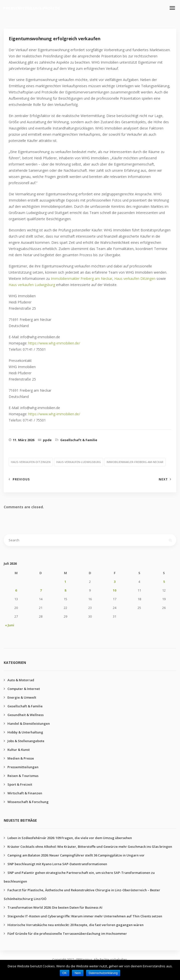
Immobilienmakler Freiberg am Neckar (82, 278)
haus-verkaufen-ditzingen (31, 462)
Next (163, 479)
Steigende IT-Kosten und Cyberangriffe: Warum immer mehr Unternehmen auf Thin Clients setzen (85, 916)
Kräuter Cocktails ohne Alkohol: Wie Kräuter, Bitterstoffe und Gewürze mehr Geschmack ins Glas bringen (90, 847)
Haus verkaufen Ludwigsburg (32, 285)
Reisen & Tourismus (23, 776)
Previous (21, 479)
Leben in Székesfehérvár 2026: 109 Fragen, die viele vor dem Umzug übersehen (70, 838)
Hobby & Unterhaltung (25, 732)
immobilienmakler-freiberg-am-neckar (135, 462)
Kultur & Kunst (19, 750)
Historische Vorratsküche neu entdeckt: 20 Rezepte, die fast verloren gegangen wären (75, 925)
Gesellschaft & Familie (79, 440)
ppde (47, 440)
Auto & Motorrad (21, 680)
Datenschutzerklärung (103, 973)
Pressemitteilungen (23, 767)
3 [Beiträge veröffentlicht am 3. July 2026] (115, 582)
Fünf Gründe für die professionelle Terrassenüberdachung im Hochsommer (67, 934)
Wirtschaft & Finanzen (25, 793)
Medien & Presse (21, 758)
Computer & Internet (24, 689)
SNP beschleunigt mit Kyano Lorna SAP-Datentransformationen (57, 864)
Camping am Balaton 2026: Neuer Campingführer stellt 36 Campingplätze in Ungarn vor (76, 855)
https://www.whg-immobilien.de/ (54, 343)
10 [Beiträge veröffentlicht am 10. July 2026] (115, 590)
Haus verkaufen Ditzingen (135, 278)
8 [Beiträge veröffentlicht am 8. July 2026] (65, 590)
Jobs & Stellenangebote (26, 741)
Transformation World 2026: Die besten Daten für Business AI (55, 907)
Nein (78, 973)
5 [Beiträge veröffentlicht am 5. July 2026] (164, 582)
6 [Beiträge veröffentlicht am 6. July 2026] (16, 590)
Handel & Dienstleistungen (29, 724)
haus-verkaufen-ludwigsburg (79, 462)
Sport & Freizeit (20, 784)
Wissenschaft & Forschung (28, 802)
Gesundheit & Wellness (26, 715)
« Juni (10, 625)
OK (65, 973)
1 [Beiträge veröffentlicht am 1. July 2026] (65, 582)
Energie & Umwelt (22, 697)
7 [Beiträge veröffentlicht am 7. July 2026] (41, 590)
